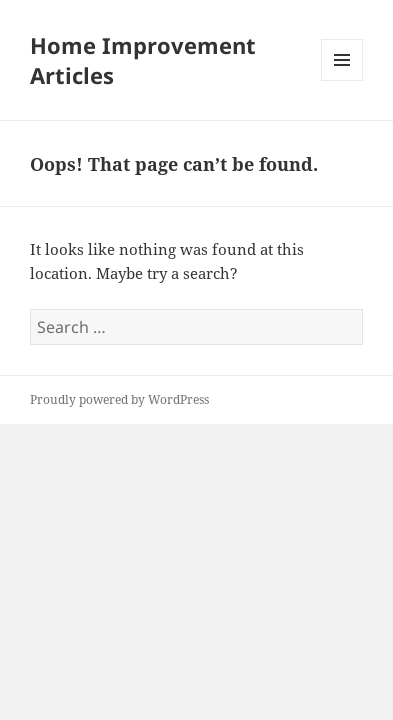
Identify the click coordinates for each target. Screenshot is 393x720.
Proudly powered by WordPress (119, 399)
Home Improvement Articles (143, 60)
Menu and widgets (342, 80)
